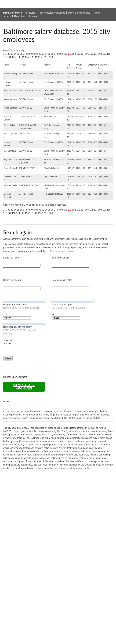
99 (62, 54)
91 (37, 54)
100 (65, 54)
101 (70, 54)
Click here (83, 239)
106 (91, 54)
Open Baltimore (19, 377)
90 (34, 54)
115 (22, 57)
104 (83, 54)
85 (18, 54)
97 (55, 54)
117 (31, 57)
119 (40, 57)
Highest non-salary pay (26, 16)
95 (49, 54)
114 (18, 57)
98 (58, 54)
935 (51, 57)
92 (40, 54)
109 (104, 54)
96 (52, 54)
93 (43, 54)
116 (27, 57)
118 (35, 57)
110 (109, 54)
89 (31, 54)
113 (14, 57)
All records (30, 13)
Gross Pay (92, 65)
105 (87, 54)
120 (44, 57)
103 (78, 54)
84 (15, 54)
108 (100, 54)
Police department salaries (52, 13)
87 (24, 54)
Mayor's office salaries (79, 13)
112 (9, 57)
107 (96, 54)
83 (12, 54)
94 (46, 54)
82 (9, 54)
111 (5, 57)
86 (21, 54)
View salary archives (24, 387)
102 (74, 54)
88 (27, 54)
